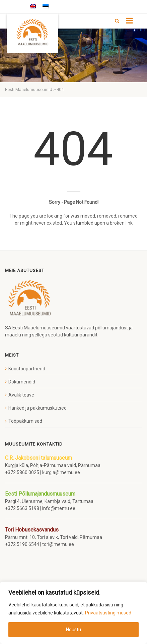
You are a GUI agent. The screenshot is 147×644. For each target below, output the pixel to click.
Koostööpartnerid (27, 369)
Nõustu (73, 630)
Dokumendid (22, 382)
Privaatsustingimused (108, 613)
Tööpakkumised (25, 421)
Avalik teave (21, 395)
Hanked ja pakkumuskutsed (38, 408)
